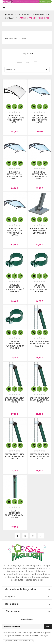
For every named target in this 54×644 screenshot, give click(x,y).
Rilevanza (27, 70)
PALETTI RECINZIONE (16, 39)
